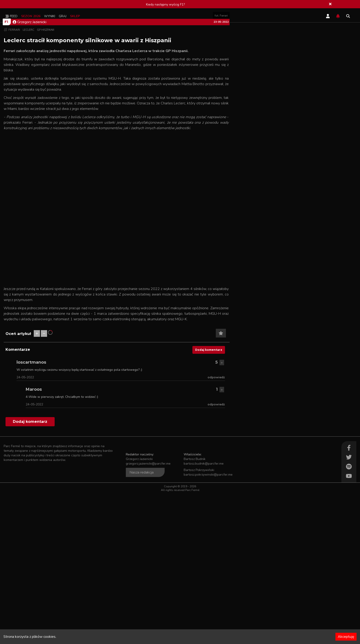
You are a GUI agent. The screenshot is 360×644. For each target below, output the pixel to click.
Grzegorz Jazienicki (30, 172)
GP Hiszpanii (46, 180)
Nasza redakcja (142, 623)
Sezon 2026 (31, 16)
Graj (63, 16)
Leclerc (28, 180)
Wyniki (50, 16)
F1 (6, 172)
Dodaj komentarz (209, 500)
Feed (11, 16)
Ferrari (14, 180)
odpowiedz (216, 528)
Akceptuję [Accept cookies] (346, 637)
